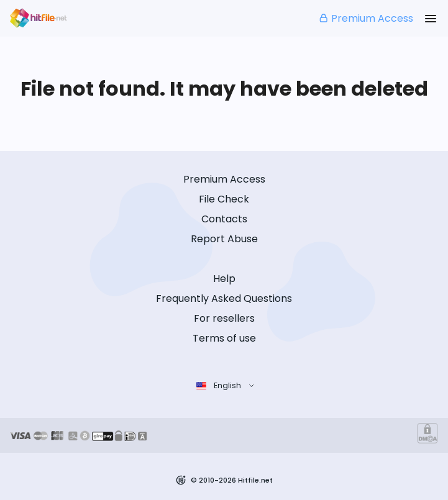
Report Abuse (224, 239)
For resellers (224, 318)
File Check (224, 199)
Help (224, 279)
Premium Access (366, 18)
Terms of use (224, 338)
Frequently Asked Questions (224, 298)
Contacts (224, 219)
